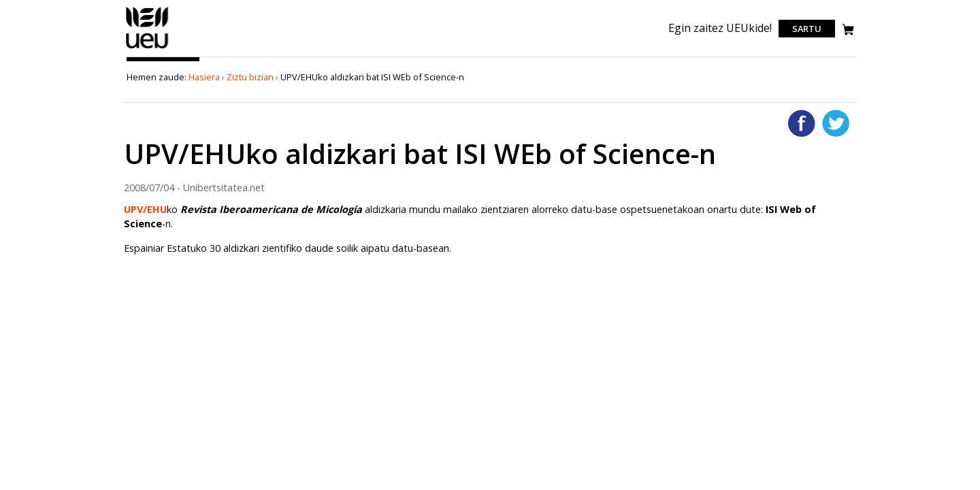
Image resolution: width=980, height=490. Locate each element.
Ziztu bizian (250, 77)
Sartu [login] (807, 29)
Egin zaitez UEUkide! (720, 28)
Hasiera (204, 77)
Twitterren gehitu (836, 123)
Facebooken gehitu (802, 123)
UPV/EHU (145, 209)
